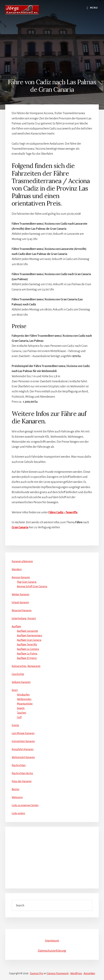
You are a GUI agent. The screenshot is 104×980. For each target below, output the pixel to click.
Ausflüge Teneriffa (27, 645)
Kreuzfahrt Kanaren (23, 749)
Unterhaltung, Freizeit (24, 618)
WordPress (76, 973)
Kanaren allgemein (22, 561)
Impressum (52, 941)
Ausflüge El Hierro (27, 658)
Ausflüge (16, 626)
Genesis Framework (58, 973)
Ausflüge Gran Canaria (29, 640)
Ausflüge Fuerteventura (29, 635)
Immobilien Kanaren (23, 741)
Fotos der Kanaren (22, 781)
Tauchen (22, 713)
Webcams (17, 797)
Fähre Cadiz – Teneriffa (63, 512)
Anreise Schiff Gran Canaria (32, 586)
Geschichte (18, 674)
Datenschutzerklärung (52, 951)
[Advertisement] (52, 40)
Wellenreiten (24, 699)
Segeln (21, 708)
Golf (19, 717)
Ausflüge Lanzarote (27, 631)
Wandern (17, 569)
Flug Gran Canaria (27, 582)
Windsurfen (23, 695)
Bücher (16, 789)
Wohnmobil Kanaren (23, 757)
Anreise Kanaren (21, 577)
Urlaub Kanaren (20, 602)
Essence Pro (36, 973)
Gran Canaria (20, 527)
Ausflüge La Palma (27, 654)
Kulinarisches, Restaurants (26, 666)
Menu (94, 8)
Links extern (18, 813)
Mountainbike (25, 704)
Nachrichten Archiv (22, 773)
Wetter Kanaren (20, 594)
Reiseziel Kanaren (22, 610)
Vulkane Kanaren (21, 682)
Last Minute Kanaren (23, 733)
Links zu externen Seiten (25, 805)
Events (15, 725)
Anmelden (89, 973)
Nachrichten (19, 765)
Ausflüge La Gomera (28, 649)
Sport (15, 690)
